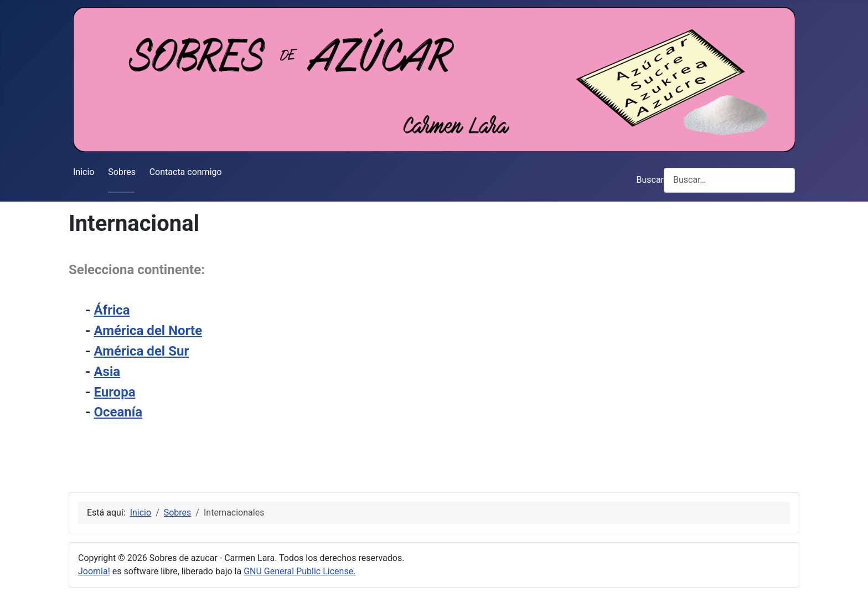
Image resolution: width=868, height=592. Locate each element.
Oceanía (118, 412)
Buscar (650, 180)
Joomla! (94, 571)
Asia (107, 372)
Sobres (122, 172)
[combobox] (729, 180)
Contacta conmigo (186, 172)
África (112, 310)
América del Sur (141, 351)
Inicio (84, 172)
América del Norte (148, 331)
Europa (114, 392)
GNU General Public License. (299, 571)
